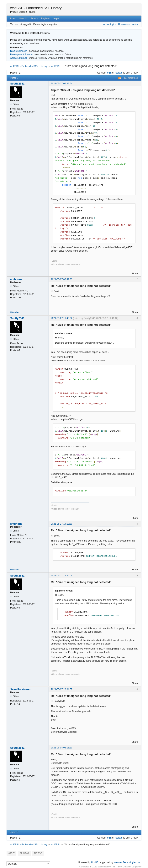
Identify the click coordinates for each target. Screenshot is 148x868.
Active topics (110, 24)
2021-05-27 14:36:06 (62, 576)
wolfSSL (56, 66)
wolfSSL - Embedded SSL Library (36, 8)
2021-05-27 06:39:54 (62, 84)
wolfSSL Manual (18, 58)
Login (56, 18)
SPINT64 (23, 853)
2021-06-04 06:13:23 (62, 748)
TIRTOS (37, 853)
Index (13, 18)
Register (45, 18)
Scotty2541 (17, 84)
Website (14, 312)
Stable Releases (19, 51)
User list (23, 18)
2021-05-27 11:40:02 (62, 318)
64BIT (11, 853)
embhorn (16, 279)
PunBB (95, 862)
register (119, 73)
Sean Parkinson (20, 689)
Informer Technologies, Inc (127, 862)
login (109, 73)
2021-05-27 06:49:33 (62, 279)
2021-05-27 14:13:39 (62, 524)
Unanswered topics (128, 24)
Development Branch (21, 54)
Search (34, 18)
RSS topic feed (130, 78)
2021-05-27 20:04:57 (62, 689)
